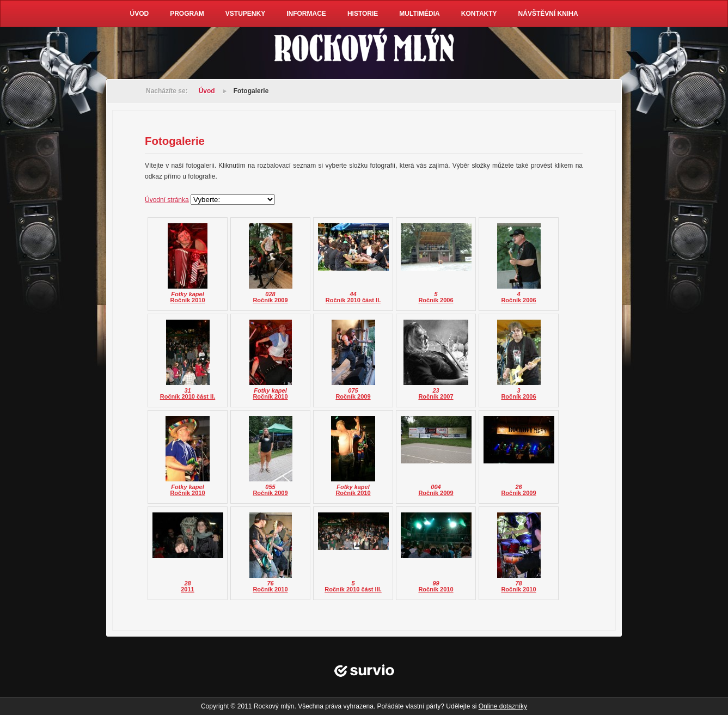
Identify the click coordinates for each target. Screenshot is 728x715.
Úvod (207, 91)
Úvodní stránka (167, 200)
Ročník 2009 (270, 300)
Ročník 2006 (436, 300)
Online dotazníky (503, 706)
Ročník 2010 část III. (353, 589)
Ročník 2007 (436, 396)
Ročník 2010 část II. (353, 300)
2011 (187, 589)
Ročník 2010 (187, 300)
